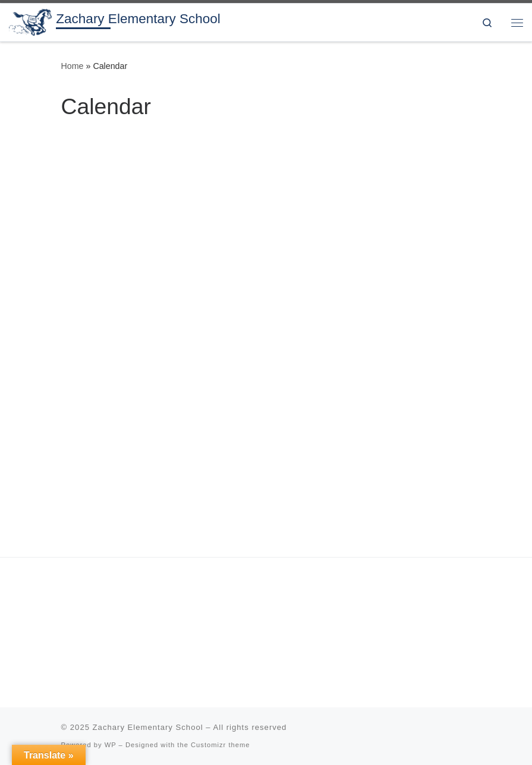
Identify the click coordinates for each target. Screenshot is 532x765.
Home (73, 66)
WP (111, 745)
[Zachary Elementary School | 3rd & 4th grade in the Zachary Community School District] (30, 21)
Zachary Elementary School (148, 727)
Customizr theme (221, 745)
